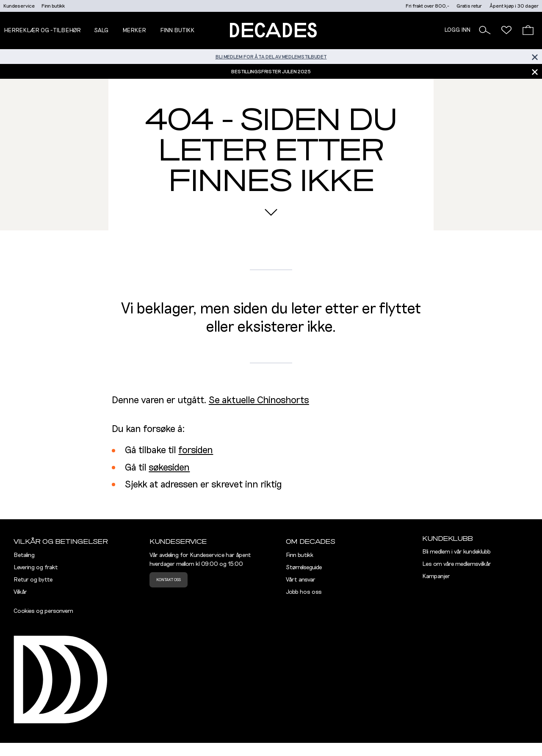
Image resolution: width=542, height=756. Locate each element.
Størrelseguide (304, 568)
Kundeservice (19, 6)
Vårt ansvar (301, 580)
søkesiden (169, 468)
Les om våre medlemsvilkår (457, 564)
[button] (485, 30)
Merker (134, 30)
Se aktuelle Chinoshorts (259, 400)
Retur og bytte (33, 580)
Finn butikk (53, 6)
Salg (101, 30)
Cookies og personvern (43, 611)
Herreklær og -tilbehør (42, 30)
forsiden (196, 450)
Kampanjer (436, 576)
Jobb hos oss (304, 592)
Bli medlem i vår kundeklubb (456, 552)
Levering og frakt (36, 568)
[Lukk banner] (535, 57)
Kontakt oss (169, 580)
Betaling (24, 555)
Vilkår (20, 592)
